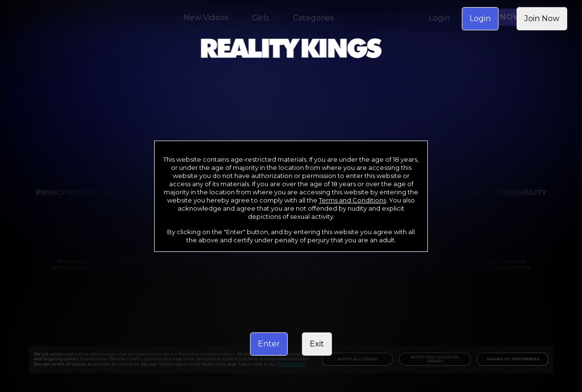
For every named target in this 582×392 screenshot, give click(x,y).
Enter (269, 344)
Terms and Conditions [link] (352, 200)
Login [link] (480, 18)
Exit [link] (317, 344)
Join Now (542, 18)
